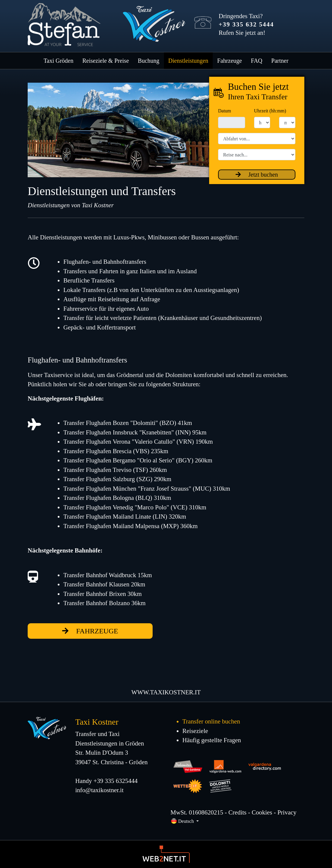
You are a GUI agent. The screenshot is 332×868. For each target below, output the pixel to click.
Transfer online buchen (211, 721)
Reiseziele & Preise (106, 61)
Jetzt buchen (257, 175)
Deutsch (183, 821)
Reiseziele (195, 731)
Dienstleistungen (188, 61)
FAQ (257, 61)
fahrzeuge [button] (90, 631)
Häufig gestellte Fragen (212, 740)
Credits (238, 812)
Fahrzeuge (230, 61)
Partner (280, 61)
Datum (225, 111)
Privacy (287, 812)
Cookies (262, 812)
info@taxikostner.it (99, 790)
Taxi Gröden (58, 61)
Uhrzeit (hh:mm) (270, 111)
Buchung (148, 61)
